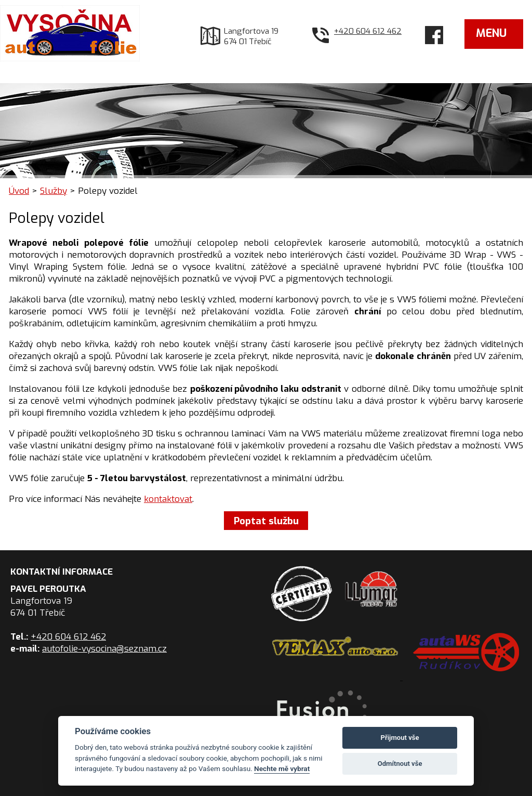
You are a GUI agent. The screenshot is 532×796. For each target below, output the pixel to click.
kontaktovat (168, 499)
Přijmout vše (400, 738)
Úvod (19, 191)
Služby (54, 191)
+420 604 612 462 (368, 31)
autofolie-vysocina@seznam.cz (104, 649)
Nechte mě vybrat (282, 768)
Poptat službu (266, 520)
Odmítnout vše (400, 764)
